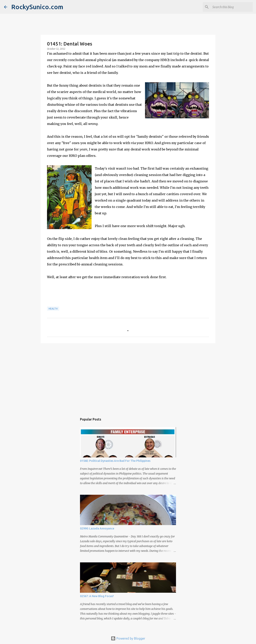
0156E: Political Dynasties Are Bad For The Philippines (115, 461)
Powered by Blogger (128, 638)
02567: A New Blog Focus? (97, 596)
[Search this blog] (232, 7)
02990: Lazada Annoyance (97, 528)
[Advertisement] (128, 377)
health (53, 309)
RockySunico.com (37, 7)
